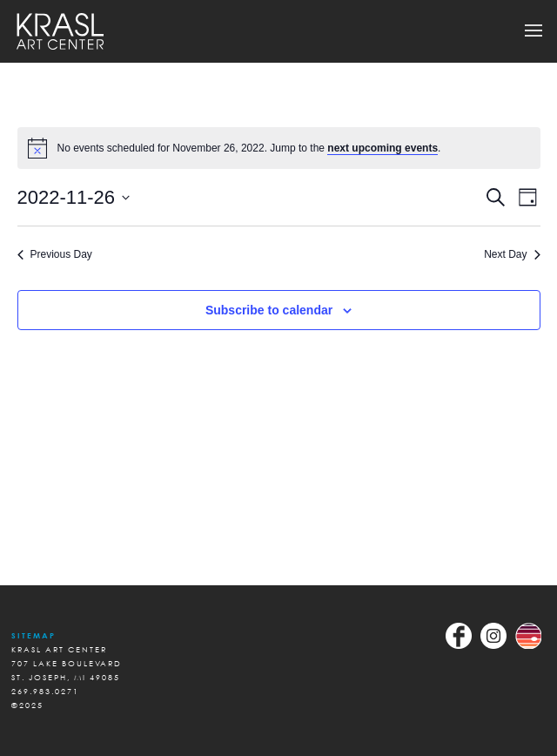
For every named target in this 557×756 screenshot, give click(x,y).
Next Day (512, 254)
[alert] (279, 148)
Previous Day (55, 254)
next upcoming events (383, 148)
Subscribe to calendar (269, 310)
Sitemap (34, 635)
